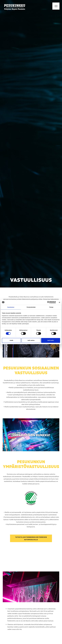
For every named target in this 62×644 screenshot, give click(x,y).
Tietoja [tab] (51, 307)
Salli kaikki (51, 340)
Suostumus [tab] (11, 307)
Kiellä (11, 340)
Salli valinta (31, 340)
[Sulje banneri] (59, 302)
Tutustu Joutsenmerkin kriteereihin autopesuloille (31, 538)
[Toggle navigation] (56, 6)
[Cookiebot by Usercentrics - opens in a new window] (48, 302)
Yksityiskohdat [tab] (31, 307)
